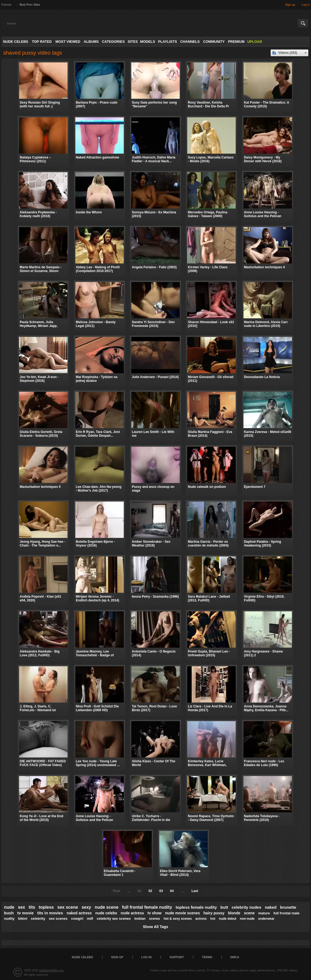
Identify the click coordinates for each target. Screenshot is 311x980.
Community (214, 42)
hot (213, 919)
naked (271, 907)
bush (9, 913)
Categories (113, 42)
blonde (234, 913)
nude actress (132, 913)
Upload (255, 42)
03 (161, 891)
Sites (133, 42)
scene (249, 913)
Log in (306, 5)
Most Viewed (68, 42)
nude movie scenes (183, 913)
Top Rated (42, 42)
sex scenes (58, 919)
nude (9, 907)
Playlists (167, 42)
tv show (154, 913)
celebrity (38, 919)
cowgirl (77, 919)
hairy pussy (214, 913)
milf (90, 919)
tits (32, 907)
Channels (190, 42)
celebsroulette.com (51, 970)
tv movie (25, 913)
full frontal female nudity (147, 907)
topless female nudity (196, 907)
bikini (23, 919)
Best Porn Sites (30, 5)
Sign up (290, 5)
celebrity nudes (246, 907)
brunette (288, 907)
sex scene (68, 907)
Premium (236, 42)
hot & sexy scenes (178, 919)
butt (224, 907)
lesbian (140, 919)
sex (22, 907)
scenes (155, 919)
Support (177, 957)
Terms (207, 957)
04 (172, 891)
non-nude (247, 919)
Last (195, 891)
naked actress (79, 913)
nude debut (228, 919)
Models (148, 42)
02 (150, 891)
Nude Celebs (16, 42)
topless (46, 907)
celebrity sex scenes (114, 919)
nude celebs (106, 913)
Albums (91, 42)
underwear (266, 919)
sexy (86, 907)
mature (264, 913)
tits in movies (50, 913)
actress (201, 919)
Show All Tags (155, 927)
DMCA (235, 957)
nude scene (107, 907)
